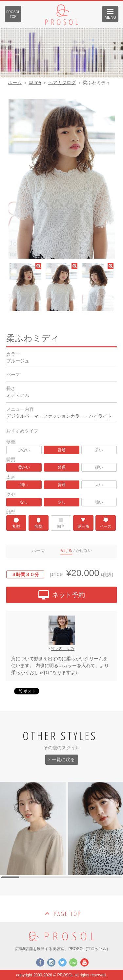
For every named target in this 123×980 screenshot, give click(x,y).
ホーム (15, 82)
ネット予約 (62, 596)
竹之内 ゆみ (61, 649)
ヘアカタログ (62, 82)
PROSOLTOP (13, 14)
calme (35, 82)
